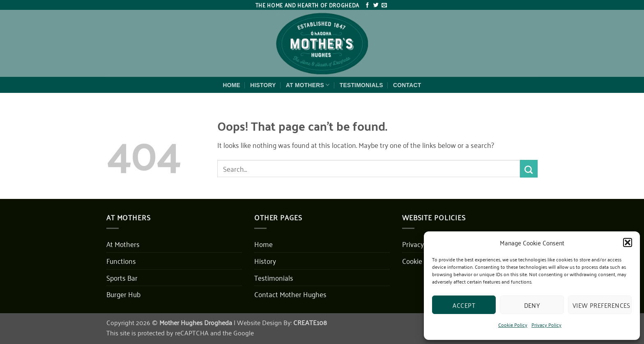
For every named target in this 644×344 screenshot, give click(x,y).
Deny (532, 305)
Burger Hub (123, 294)
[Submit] (529, 169)
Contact (407, 85)
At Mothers (308, 85)
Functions (121, 261)
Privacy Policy (546, 324)
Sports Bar (122, 277)
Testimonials (361, 85)
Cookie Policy (513, 324)
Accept (464, 305)
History (263, 85)
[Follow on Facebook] (367, 6)
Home (232, 85)
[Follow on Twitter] (376, 6)
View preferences (601, 305)
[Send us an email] (384, 6)
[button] (628, 242)
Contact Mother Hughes (290, 294)
